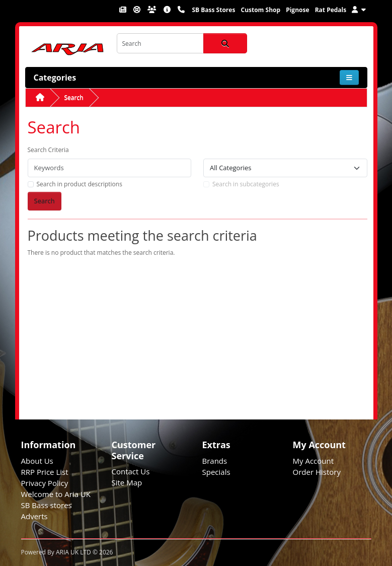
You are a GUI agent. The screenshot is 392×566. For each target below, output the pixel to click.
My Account (313, 461)
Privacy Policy (45, 483)
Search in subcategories (246, 184)
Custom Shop (260, 10)
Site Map (127, 482)
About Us (37, 461)
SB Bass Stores (213, 10)
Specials (216, 472)
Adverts (34, 516)
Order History (317, 472)
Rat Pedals (331, 10)
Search (74, 97)
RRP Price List (45, 472)
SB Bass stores (47, 505)
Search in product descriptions (80, 184)
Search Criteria (48, 150)
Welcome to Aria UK (56, 494)
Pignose (297, 10)
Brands (215, 461)
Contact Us (131, 471)
